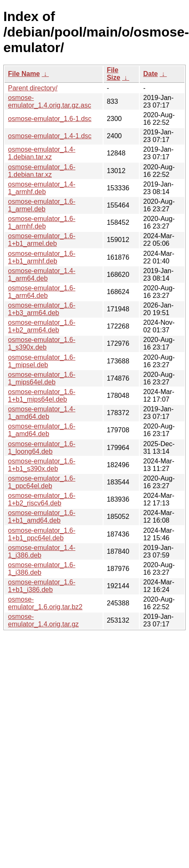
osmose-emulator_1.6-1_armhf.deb (42, 222)
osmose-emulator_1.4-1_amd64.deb (42, 413)
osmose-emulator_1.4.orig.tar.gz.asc (49, 101)
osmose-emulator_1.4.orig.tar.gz (43, 620)
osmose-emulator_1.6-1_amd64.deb (42, 430)
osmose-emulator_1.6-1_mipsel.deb (42, 361)
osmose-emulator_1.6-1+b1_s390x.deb (42, 465)
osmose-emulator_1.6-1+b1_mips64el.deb (42, 396)
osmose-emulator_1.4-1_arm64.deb (42, 275)
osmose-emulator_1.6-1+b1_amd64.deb (42, 517)
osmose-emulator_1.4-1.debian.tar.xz (42, 153)
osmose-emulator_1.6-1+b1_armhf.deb (42, 257)
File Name (24, 74)
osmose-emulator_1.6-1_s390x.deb (42, 343)
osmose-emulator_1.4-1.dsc (50, 136)
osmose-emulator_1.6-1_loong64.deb (42, 448)
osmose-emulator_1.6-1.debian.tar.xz (42, 171)
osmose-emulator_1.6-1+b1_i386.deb (42, 586)
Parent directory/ (33, 88)
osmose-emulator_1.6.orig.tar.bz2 (45, 603)
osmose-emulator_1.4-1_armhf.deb (42, 188)
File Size (114, 74)
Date (150, 74)
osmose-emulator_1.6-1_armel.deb (42, 205)
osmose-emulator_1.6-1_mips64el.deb (42, 378)
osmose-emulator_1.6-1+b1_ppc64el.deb (42, 534)
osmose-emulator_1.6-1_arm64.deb (42, 292)
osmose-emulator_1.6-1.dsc (50, 119)
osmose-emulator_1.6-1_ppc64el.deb (42, 482)
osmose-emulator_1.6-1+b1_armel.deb (42, 240)
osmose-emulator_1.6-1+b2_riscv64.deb (42, 499)
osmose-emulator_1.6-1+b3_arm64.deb (42, 309)
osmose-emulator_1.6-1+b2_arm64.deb (42, 326)
